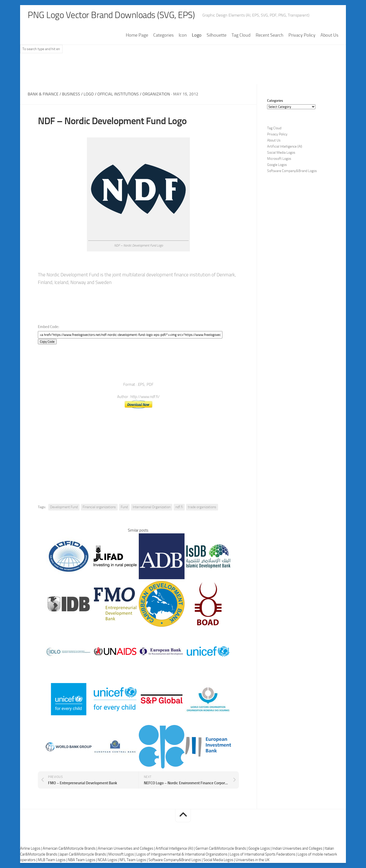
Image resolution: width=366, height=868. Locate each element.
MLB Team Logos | (53, 860)
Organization (156, 94)
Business (71, 94)
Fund (124, 507)
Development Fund (64, 507)
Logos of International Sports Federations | (264, 854)
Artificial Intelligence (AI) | (176, 848)
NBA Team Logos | (83, 860)
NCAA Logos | (109, 860)
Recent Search (270, 35)
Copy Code (47, 342)
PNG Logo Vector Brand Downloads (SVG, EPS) (113, 15)
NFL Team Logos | (134, 860)
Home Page (137, 35)
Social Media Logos (281, 153)
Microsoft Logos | (122, 854)
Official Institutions (118, 94)
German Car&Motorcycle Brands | (222, 848)
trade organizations (202, 507)
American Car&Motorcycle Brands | (70, 848)
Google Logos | (260, 848)
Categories (163, 35)
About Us (329, 35)
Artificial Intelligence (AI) (285, 147)
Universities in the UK (253, 860)
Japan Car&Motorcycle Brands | (84, 854)
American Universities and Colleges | (127, 848)
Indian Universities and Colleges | (298, 848)
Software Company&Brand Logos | (176, 860)
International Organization (152, 507)
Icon (183, 35)
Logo (197, 35)
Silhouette (217, 35)
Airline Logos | (31, 848)
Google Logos (277, 165)
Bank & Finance (43, 94)
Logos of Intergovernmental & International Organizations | (183, 854)
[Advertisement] (183, 71)
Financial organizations (99, 507)
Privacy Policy (302, 35)
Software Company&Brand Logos (292, 171)
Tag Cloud (241, 35)
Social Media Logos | (219, 860)
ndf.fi (179, 507)
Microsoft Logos (279, 159)
